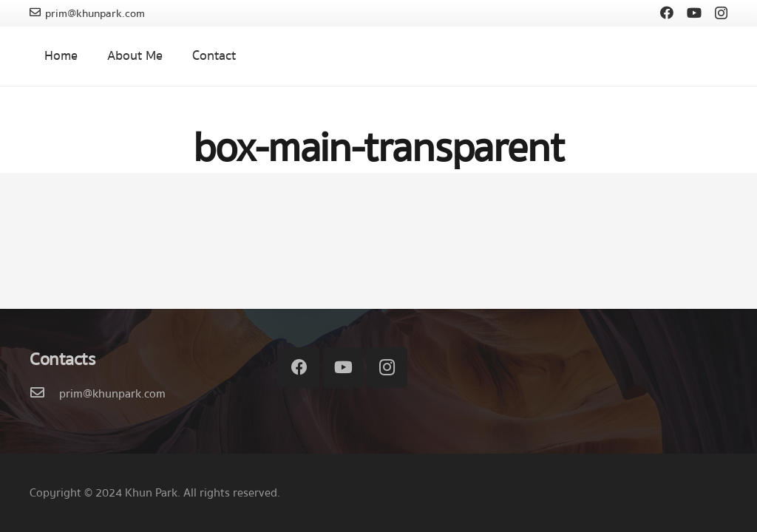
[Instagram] (721, 13)
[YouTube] (694, 13)
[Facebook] (667, 13)
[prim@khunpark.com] (44, 394)
